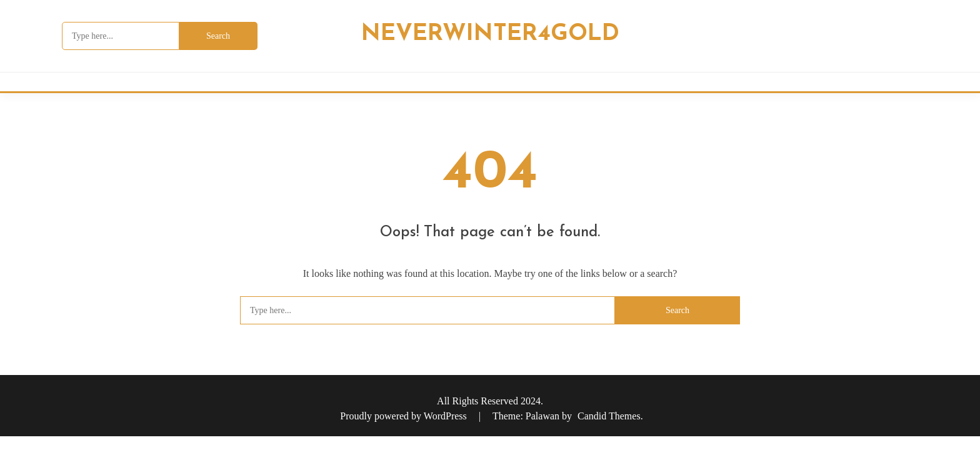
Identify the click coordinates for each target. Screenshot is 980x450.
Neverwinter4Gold (490, 34)
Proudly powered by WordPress (404, 416)
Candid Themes (609, 416)
